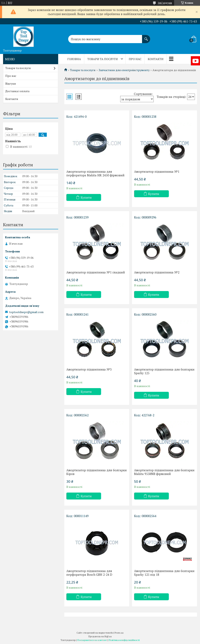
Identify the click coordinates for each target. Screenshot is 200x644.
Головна (74, 59)
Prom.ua (119, 633)
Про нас (135, 59)
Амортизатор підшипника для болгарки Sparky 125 (164, 371)
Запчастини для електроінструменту (124, 70)
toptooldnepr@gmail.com (26, 312)
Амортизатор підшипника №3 (89, 369)
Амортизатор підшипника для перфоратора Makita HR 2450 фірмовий (95, 173)
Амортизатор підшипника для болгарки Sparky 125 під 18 (164, 573)
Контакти (156, 59)
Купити (86, 197)
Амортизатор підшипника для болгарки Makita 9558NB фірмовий (164, 472)
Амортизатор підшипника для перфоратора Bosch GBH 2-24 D (89, 573)
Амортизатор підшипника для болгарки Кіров (97, 472)
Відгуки (11, 83)
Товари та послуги (103, 59)
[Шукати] (146, 37)
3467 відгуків (165, 3)
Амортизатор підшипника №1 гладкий (96, 272)
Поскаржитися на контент (92, 640)
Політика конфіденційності (124, 640)
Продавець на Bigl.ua (100, 636)
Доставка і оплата (17, 91)
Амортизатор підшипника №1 (157, 171)
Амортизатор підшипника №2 (157, 272)
